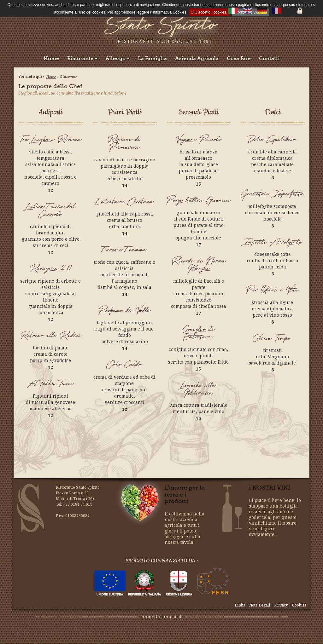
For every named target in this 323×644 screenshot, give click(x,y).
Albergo (118, 58)
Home (51, 58)
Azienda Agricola (197, 58)
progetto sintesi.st (161, 617)
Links (240, 605)
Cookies (299, 605)
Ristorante (82, 58)
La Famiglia (152, 58)
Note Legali (260, 605)
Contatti (269, 58)
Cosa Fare (239, 58)
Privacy (281, 605)
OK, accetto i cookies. (209, 12)
